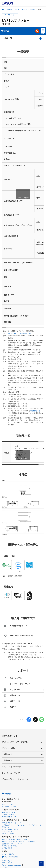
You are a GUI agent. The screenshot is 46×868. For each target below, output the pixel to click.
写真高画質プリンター (9, 806)
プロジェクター (7, 861)
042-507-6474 (28, 636)
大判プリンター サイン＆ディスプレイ (15, 840)
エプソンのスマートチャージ (11, 823)
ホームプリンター (8, 804)
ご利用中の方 (7, 760)
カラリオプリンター (8, 813)
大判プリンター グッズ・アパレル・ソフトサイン (18, 842)
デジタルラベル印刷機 (9, 846)
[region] (23, 192)
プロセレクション (8, 815)
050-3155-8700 (16, 636)
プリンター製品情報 (11, 857)
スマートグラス (7, 863)
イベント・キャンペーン (11, 767)
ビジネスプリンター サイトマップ (15, 779)
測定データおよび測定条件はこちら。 (20, 333)
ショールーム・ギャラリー (12, 773)
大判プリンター (7, 827)
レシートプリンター (8, 831)
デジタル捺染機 (7, 848)
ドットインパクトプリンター (11, 829)
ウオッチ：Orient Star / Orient (11, 865)
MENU (43, 31)
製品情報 (7, 794)
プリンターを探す (9, 748)
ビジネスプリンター (10, 15)
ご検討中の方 (7, 754)
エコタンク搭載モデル (9, 817)
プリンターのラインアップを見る (15, 742)
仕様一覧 (8, 38)
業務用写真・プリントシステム (12, 844)
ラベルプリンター (8, 834)
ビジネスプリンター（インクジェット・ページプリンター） (22, 825)
